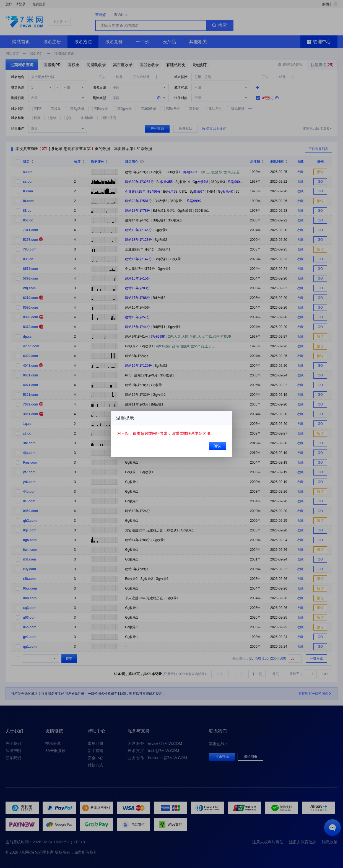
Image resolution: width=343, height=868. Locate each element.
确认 (217, 446)
